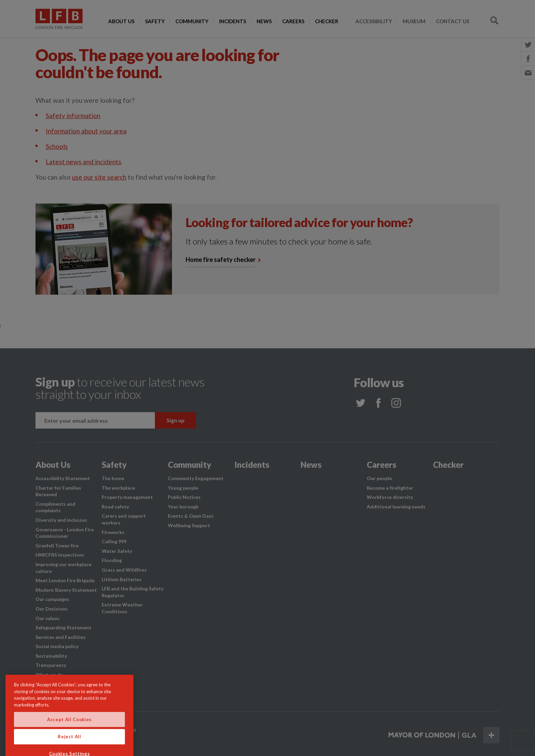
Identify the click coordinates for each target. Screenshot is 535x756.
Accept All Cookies (69, 733)
